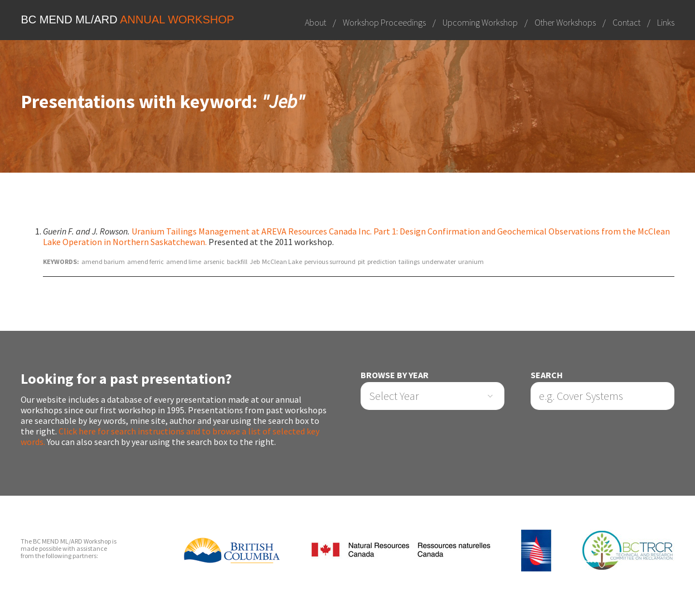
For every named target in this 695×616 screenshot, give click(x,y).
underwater (439, 261)
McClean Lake (282, 261)
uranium (471, 261)
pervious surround (330, 261)
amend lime (184, 261)
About (315, 22)
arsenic (214, 261)
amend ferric (145, 261)
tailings (409, 261)
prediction (382, 261)
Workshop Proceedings (384, 22)
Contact (626, 22)
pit (361, 261)
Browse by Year (395, 375)
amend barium (103, 261)
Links (666, 22)
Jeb (255, 261)
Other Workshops (565, 22)
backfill (237, 261)
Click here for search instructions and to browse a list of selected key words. (170, 436)
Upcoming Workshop (480, 22)
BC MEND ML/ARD (127, 19)
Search (547, 375)
